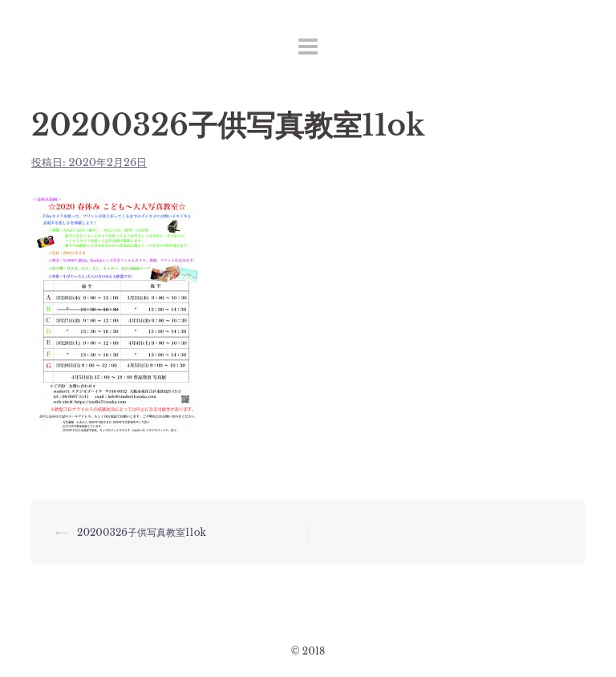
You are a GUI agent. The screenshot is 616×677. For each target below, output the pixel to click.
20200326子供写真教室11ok (142, 532)
